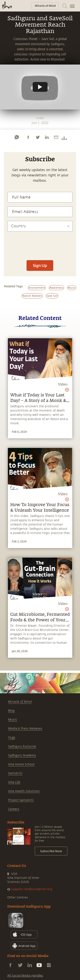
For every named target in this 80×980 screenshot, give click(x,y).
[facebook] (28, 137)
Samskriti (15, 773)
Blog (11, 711)
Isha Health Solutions (24, 791)
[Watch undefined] (40, 87)
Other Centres (18, 897)
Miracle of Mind (20, 702)
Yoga (12, 738)
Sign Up (40, 265)
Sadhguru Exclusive (22, 746)
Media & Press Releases (25, 729)
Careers (14, 809)
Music (13, 720)
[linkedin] (47, 137)
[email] (56, 137)
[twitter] (38, 137)
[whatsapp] (17, 137)
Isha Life (14, 782)
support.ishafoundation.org (32, 889)
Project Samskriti (21, 800)
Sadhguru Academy (22, 755)
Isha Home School (21, 764)
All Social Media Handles (25, 976)
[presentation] (40, 244)
